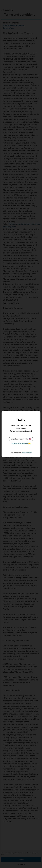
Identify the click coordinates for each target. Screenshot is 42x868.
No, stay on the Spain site (21, 444)
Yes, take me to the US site (21, 439)
